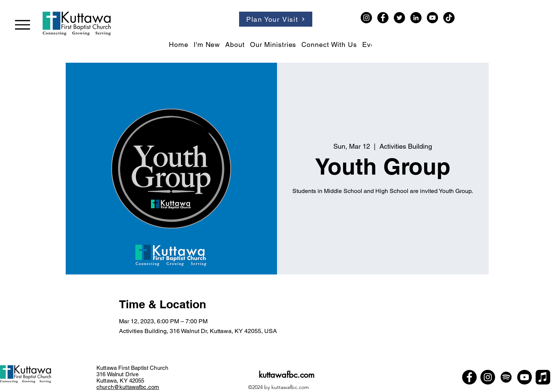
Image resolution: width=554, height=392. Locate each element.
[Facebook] (383, 18)
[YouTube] (432, 18)
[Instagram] (366, 18)
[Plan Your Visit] (276, 19)
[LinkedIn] (416, 18)
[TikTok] (449, 18)
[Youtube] (525, 377)
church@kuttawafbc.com (128, 387)
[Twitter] (399, 18)
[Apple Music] (543, 377)
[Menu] (23, 25)
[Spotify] (506, 377)
